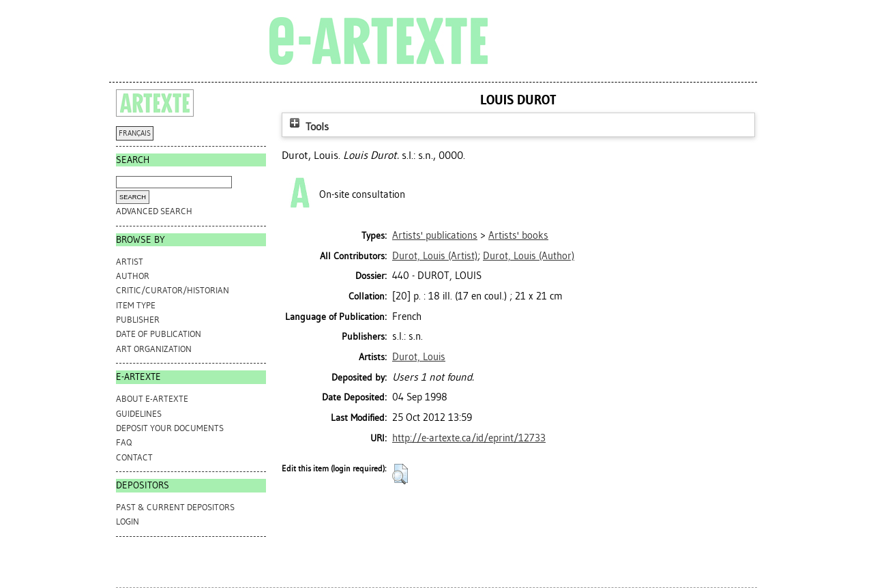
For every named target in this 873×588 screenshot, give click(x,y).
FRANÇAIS (135, 133)
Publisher (138, 320)
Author (133, 276)
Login (128, 521)
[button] (400, 474)
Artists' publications (435, 235)
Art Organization (154, 349)
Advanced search (154, 211)
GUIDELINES (139, 414)
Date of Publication (159, 334)
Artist (130, 262)
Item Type (136, 305)
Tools (308, 127)
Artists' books (518, 235)
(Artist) (435, 256)
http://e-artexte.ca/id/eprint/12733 (469, 438)
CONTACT (134, 457)
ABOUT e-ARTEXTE (152, 399)
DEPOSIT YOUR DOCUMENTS (170, 428)
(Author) (529, 256)
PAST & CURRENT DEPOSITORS (175, 507)
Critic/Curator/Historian (173, 290)
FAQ (124, 442)
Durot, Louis (419, 357)
